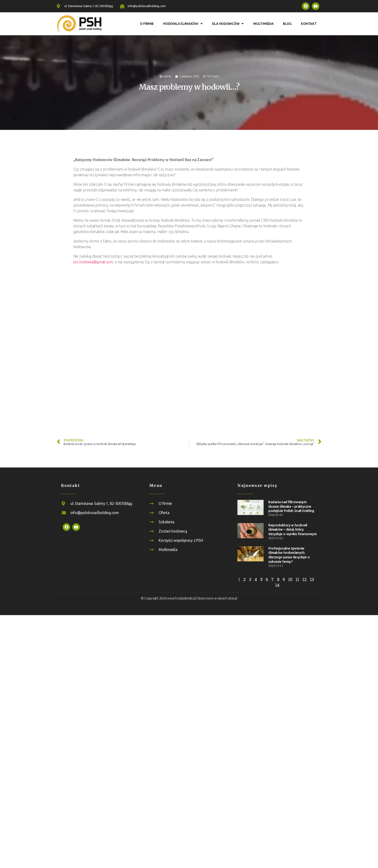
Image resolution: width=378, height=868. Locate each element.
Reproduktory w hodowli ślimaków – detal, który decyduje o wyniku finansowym (292, 530)
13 (312, 579)
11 (297, 579)
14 (277, 585)
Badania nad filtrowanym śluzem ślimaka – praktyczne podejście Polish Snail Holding (291, 506)
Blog (287, 24)
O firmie (147, 24)
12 (304, 579)
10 (290, 579)
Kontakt (309, 24)
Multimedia (263, 24)
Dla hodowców (228, 24)
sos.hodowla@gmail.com (93, 262)
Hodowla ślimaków (183, 24)
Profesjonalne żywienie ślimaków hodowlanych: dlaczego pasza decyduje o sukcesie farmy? (289, 555)
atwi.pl (233, 598)
